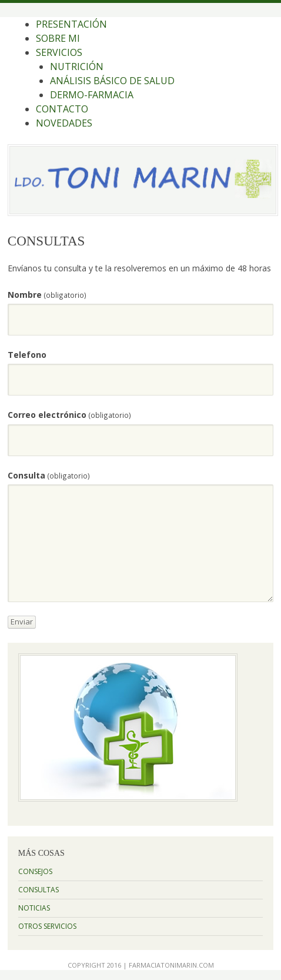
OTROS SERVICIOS (47, 926)
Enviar (22, 622)
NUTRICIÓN (77, 67)
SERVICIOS (59, 52)
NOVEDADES (64, 123)
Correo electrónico (69, 415)
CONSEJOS (35, 871)
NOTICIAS (34, 908)
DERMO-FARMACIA (92, 95)
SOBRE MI (58, 38)
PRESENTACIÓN (71, 24)
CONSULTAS (39, 890)
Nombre (47, 295)
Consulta (49, 475)
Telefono (27, 355)
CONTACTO (62, 109)
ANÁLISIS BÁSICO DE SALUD (112, 81)
